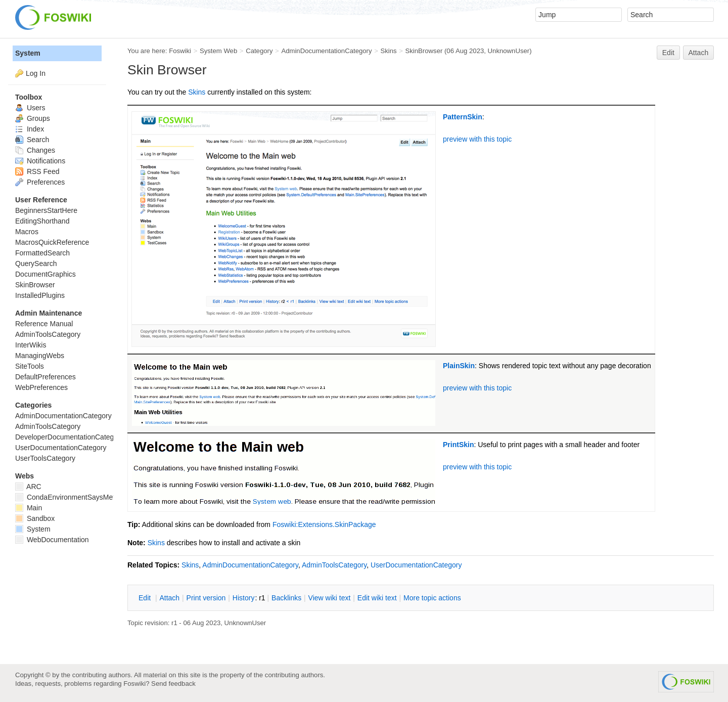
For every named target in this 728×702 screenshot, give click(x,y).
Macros (27, 232)
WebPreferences (41, 387)
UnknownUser (509, 51)
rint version (206, 598)
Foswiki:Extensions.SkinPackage (324, 524)
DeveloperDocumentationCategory (70, 437)
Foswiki (180, 51)
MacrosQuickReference (52, 242)
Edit (668, 53)
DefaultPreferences (45, 377)
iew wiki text (330, 598)
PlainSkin (459, 366)
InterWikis (31, 345)
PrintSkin (458, 445)
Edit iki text (377, 598)
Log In (36, 73)
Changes (35, 150)
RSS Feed (37, 171)
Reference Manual (44, 324)
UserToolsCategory (45, 458)
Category (259, 51)
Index (30, 129)
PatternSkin (463, 117)
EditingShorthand (42, 221)
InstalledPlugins (40, 295)
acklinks (286, 598)
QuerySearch (36, 264)
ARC (28, 487)
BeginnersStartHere (46, 210)
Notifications (40, 161)
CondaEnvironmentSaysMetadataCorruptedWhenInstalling (113, 497)
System (28, 53)
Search (32, 140)
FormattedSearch (42, 253)
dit (146, 598)
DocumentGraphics (45, 274)
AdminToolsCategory (334, 565)
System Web (218, 51)
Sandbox (35, 518)
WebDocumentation (52, 540)
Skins (388, 51)
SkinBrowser (424, 51)
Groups (33, 118)
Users (30, 108)
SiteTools (30, 366)
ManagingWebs (40, 356)
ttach (169, 598)
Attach (699, 53)
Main (29, 508)
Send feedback (173, 684)
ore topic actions (432, 598)
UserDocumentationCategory (416, 565)
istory (244, 598)
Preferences (40, 182)
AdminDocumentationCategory (326, 51)
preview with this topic (477, 139)
